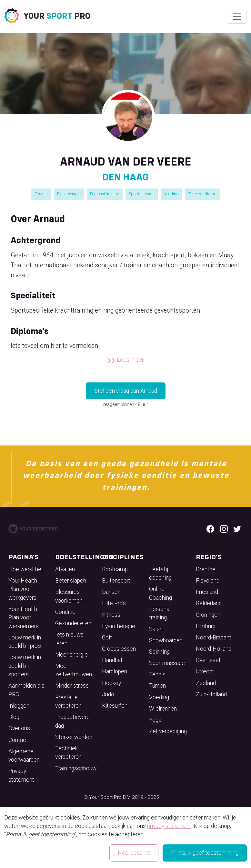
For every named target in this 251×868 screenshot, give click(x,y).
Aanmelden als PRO (26, 690)
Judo (108, 694)
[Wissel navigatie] (237, 17)
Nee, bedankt (134, 853)
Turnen (157, 686)
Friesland (207, 592)
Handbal (112, 660)
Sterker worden (74, 737)
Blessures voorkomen (69, 596)
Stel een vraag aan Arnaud (126, 391)
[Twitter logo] (237, 529)
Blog (14, 717)
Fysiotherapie (69, 194)
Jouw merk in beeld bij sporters (25, 666)
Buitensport (116, 581)
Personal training (105, 194)
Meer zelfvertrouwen (74, 670)
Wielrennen (163, 709)
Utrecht (205, 671)
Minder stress (72, 686)
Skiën (156, 629)
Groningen (208, 615)
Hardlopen (115, 671)
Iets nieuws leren (69, 639)
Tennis (157, 674)
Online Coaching (161, 593)
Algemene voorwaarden (24, 755)
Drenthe (206, 569)
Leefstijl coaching (160, 573)
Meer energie (71, 655)
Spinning (159, 652)
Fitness (41, 194)
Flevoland (208, 581)
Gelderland (209, 603)
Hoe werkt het (26, 569)
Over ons (19, 728)
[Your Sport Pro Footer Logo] (34, 528)
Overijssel (208, 660)
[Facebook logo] (210, 529)
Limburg (206, 626)
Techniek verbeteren (68, 753)
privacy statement (169, 826)
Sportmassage (142, 194)
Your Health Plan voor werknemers (24, 618)
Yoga (155, 720)
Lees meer (130, 360)
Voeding (171, 194)
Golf (107, 638)
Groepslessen (119, 649)
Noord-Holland (214, 649)
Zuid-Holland (211, 694)
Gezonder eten (73, 623)
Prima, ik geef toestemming (205, 853)
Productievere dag (72, 721)
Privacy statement (21, 775)
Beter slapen (71, 581)
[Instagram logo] (224, 529)
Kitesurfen (115, 706)
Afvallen (65, 569)
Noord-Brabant (214, 638)
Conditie (65, 612)
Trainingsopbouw (76, 768)
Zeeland (206, 683)
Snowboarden (166, 640)
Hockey (111, 683)
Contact (18, 740)
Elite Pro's (114, 603)
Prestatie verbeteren (68, 702)
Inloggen (19, 706)
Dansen (111, 592)
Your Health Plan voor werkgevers (23, 589)
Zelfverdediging (202, 194)
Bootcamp (115, 569)
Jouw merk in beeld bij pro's (25, 642)
